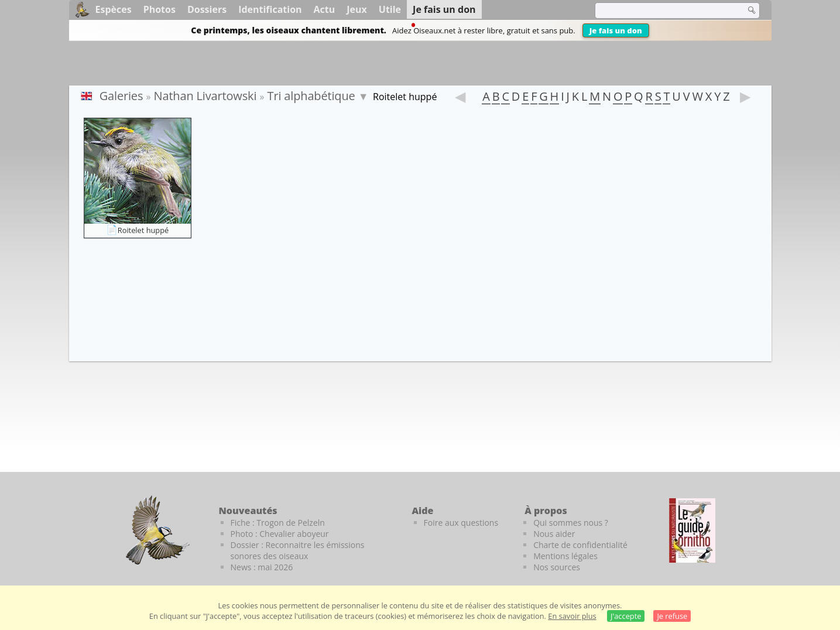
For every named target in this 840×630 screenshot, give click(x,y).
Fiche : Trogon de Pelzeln (278, 523)
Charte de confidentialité (580, 545)
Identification (270, 9)
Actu (325, 9)
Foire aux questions (461, 523)
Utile (390, 9)
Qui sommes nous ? (571, 523)
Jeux (357, 9)
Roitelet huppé (143, 230)
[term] (663, 11)
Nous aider (554, 534)
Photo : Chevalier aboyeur (280, 534)
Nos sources (557, 567)
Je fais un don (616, 30)
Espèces (114, 9)
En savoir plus (572, 616)
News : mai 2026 (262, 567)
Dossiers (207, 9)
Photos (160, 9)
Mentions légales (565, 556)
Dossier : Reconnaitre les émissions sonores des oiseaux (298, 550)
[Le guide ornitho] (692, 530)
